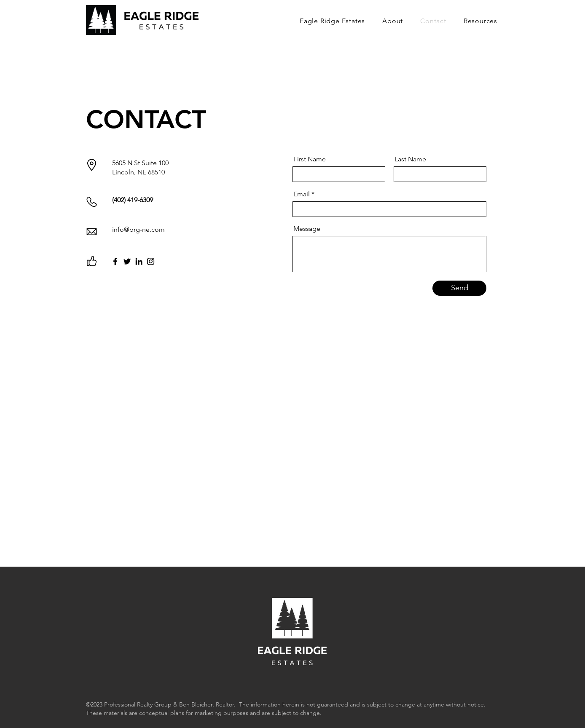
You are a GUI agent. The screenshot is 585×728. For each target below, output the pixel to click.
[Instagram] (151, 261)
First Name (310, 159)
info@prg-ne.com (138, 229)
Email (302, 194)
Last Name (410, 159)
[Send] (459, 288)
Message (307, 229)
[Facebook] (115, 261)
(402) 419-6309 (133, 200)
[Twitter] (127, 261)
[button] (478, 21)
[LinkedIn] (139, 261)
